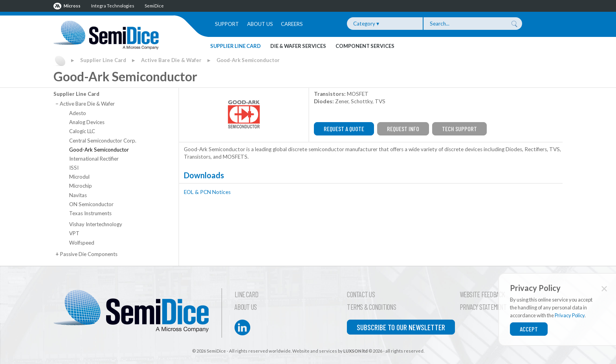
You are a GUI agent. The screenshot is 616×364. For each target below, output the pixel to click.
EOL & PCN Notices (207, 192)
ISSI (74, 168)
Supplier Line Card (236, 46)
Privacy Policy (570, 315)
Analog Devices (87, 122)
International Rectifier (94, 159)
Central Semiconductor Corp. (103, 141)
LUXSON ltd (356, 351)
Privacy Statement (483, 307)
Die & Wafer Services (298, 46)
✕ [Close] (604, 288)
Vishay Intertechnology (96, 224)
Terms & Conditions (371, 307)
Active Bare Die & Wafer (171, 60)
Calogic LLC (82, 131)
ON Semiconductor (91, 204)
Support (227, 24)
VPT (74, 233)
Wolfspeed (82, 243)
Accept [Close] (529, 329)
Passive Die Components (86, 254)
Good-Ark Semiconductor (248, 60)
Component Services (365, 46)
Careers (292, 24)
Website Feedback (482, 294)
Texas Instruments (90, 213)
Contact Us (361, 294)
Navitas (78, 195)
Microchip (81, 186)
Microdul (79, 177)
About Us (260, 24)
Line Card (246, 294)
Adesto (78, 113)
